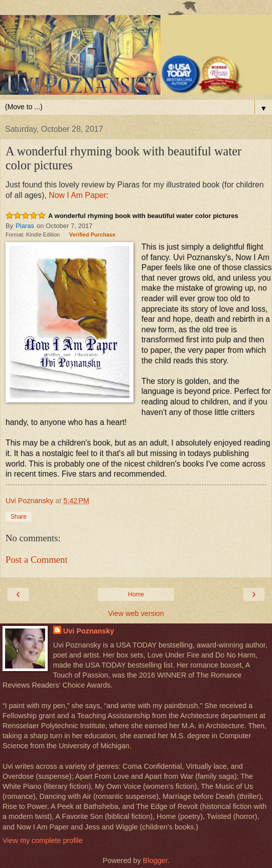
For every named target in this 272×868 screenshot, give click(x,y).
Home (136, 594)
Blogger (155, 860)
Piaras (25, 226)
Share (19, 517)
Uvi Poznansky (89, 631)
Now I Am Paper (77, 195)
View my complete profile (43, 840)
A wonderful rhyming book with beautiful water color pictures (143, 216)
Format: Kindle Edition (33, 235)
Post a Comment (37, 560)
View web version (136, 613)
